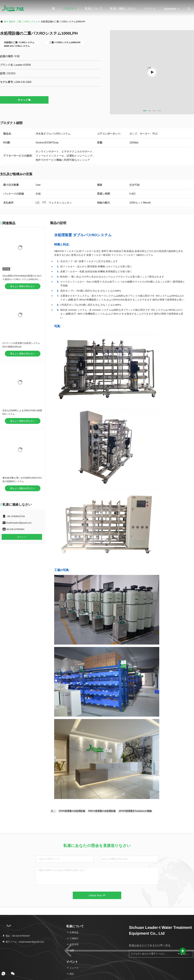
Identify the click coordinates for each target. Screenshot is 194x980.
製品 (11, 22)
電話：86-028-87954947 (16, 936)
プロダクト (70, 9)
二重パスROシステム (27, 22)
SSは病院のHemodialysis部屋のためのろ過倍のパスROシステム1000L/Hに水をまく (22, 279)
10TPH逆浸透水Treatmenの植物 (135, 811)
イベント (150, 9)
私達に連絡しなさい (123, 9)
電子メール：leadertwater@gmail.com (23, 942)
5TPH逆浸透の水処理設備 (72, 811)
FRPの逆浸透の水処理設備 (102, 811)
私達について (94, 9)
